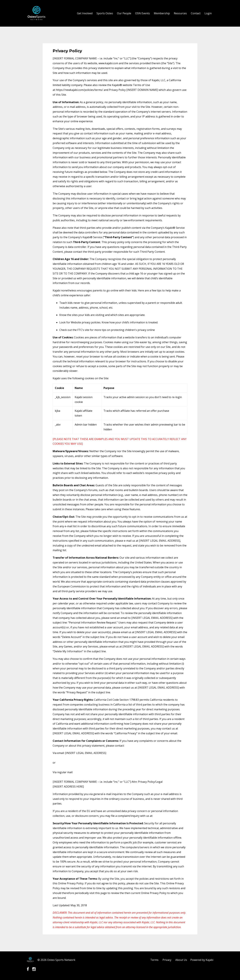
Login (208, 13)
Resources (180, 13)
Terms (154, 960)
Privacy (167, 960)
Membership (162, 13)
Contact (196, 13)
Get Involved (85, 13)
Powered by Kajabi (202, 960)
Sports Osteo (105, 13)
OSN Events (142, 13)
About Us (181, 960)
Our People (124, 13)
